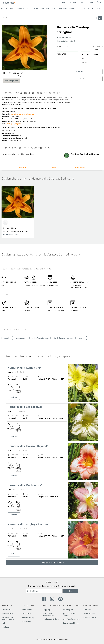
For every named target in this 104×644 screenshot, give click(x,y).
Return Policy (28, 617)
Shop (63, 3)
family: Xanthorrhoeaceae (64, 338)
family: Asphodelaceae (40, 338)
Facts (54, 168)
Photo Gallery (26, 168)
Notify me (80, 72)
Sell (83, 3)
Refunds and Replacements (8, 618)
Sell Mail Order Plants (70, 614)
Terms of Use (89, 614)
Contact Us (6, 610)
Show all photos (12, 81)
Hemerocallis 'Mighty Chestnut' (28, 524)
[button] (96, 18)
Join (71, 591)
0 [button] (99, 2)
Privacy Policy (90, 617)
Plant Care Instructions (48, 614)
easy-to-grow (10, 124)
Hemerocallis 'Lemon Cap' (25, 368)
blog (92, 3)
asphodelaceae (16, 114)
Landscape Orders (51, 619)
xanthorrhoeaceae (28, 114)
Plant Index (27, 610)
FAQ (3, 623)
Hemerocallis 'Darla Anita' (25, 485)
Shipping (46, 610)
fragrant (18, 124)
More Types (80, 168)
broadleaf (7, 338)
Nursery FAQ (69, 610)
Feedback (6, 627)
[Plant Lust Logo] (9, 3)
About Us (88, 610)
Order (73, 3)
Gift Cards (27, 614)
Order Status (7, 614)
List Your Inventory (72, 619)
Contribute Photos (71, 623)
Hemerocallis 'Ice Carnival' (25, 407)
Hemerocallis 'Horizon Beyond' (28, 446)
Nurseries (26, 621)
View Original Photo (11, 234)
